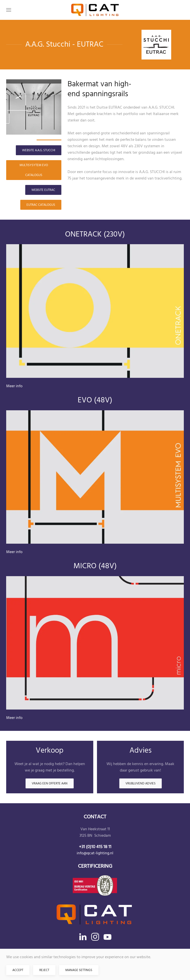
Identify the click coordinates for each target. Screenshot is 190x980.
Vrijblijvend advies (140, 784)
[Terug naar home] (95, 10)
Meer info (14, 386)
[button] (9, 10)
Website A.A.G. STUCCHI (39, 150)
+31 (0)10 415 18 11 (95, 847)
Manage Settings (79, 970)
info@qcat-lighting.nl (95, 853)
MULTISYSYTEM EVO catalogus (34, 170)
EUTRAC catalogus (41, 205)
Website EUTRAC (43, 190)
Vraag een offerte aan (50, 784)
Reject (44, 970)
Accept (18, 970)
